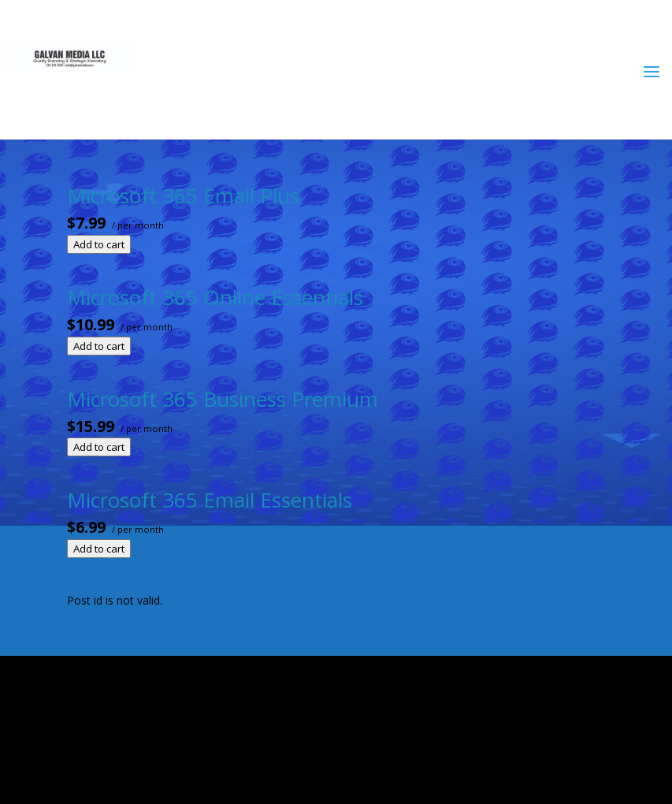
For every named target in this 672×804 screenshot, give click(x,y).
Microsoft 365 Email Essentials (210, 500)
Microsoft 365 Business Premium (223, 399)
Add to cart (99, 244)
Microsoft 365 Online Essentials (215, 297)
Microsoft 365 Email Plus (183, 195)
